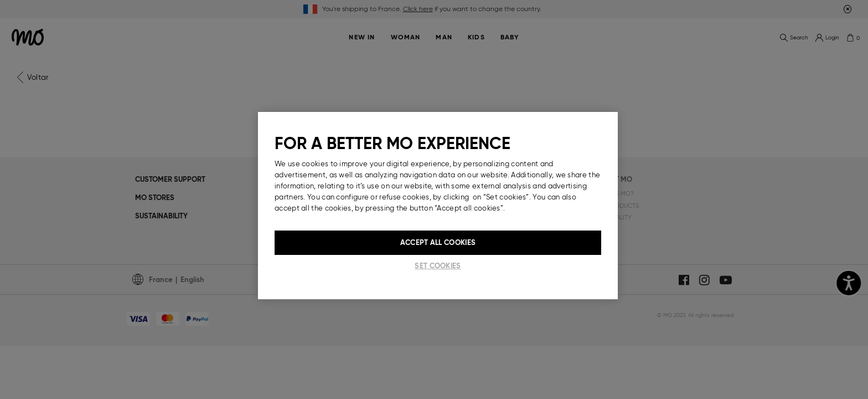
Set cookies (438, 266)
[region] (438, 206)
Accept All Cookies (438, 242)
